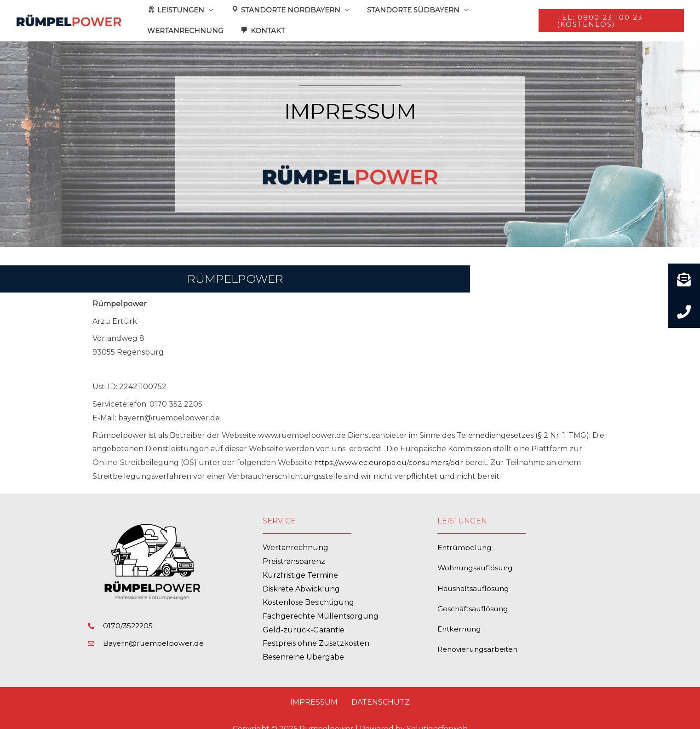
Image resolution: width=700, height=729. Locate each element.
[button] (609, 15)
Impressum (314, 691)
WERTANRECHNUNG (183, 21)
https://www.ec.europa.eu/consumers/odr (390, 451)
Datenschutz (381, 691)
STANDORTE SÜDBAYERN (405, 9)
